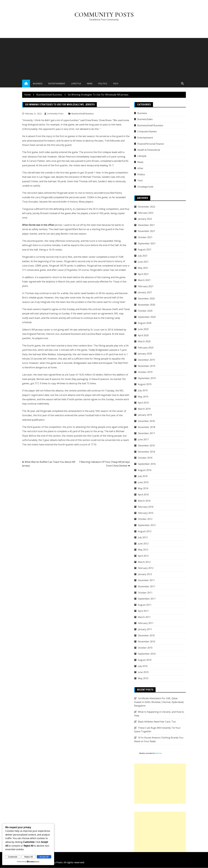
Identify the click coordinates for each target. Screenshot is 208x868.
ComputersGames (147, 132)
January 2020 (145, 354)
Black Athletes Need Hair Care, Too (157, 722)
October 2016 (145, 458)
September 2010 (147, 654)
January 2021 (145, 292)
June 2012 (143, 544)
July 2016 (143, 476)
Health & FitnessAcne (149, 150)
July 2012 (143, 538)
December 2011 (146, 580)
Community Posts (104, 15)
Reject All (28, 857)
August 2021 (145, 250)
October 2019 (145, 372)
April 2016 (143, 495)
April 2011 (143, 611)
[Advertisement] (104, 58)
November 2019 (147, 366)
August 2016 (145, 470)
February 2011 (146, 623)
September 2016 (147, 464)
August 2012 (145, 531)
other (140, 168)
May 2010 (143, 678)
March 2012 (144, 562)
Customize (13, 857)
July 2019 (143, 391)
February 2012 (146, 568)
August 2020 (145, 323)
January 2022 (145, 219)
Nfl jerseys (37, 330)
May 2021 (143, 268)
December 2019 (146, 360)
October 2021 (145, 237)
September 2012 (147, 525)
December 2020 (146, 299)
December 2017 (146, 433)
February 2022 (146, 213)
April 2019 (143, 403)
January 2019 (145, 415)
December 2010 (146, 635)
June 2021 (143, 262)
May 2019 (143, 397)
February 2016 (146, 507)
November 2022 (147, 207)
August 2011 (145, 605)
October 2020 (145, 311)
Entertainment (57, 84)
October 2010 (145, 648)
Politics (103, 84)
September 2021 (147, 243)
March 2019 (144, 409)
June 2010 (143, 672)
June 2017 (143, 439)
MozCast (159, 753)
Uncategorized (145, 187)
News (90, 84)
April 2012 (143, 556)
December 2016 (146, 446)
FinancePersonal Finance (151, 144)
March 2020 (144, 342)
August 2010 (145, 660)
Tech (115, 84)
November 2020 (147, 305)
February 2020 (146, 348)
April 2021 (143, 274)
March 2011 (144, 617)
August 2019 (145, 384)
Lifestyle (76, 84)
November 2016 (147, 452)
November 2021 (147, 231)
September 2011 (147, 599)
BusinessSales (145, 119)
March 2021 (144, 280)
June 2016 (143, 482)
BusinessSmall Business (83, 114)
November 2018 (147, 427)
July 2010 (143, 666)
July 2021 (143, 256)
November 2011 (147, 587)
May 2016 (143, 489)
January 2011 (145, 629)
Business (38, 84)
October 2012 (145, 519)
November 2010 (147, 642)
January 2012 (145, 574)
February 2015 (146, 513)
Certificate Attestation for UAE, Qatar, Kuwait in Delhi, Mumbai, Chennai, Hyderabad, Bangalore (159, 702)
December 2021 (146, 225)
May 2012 (143, 550)
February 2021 (146, 286)
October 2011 (145, 593)
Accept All (44, 857)
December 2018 (146, 421)
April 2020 (143, 335)
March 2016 (144, 501)
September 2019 (147, 378)
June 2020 (143, 329)
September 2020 (147, 317)
